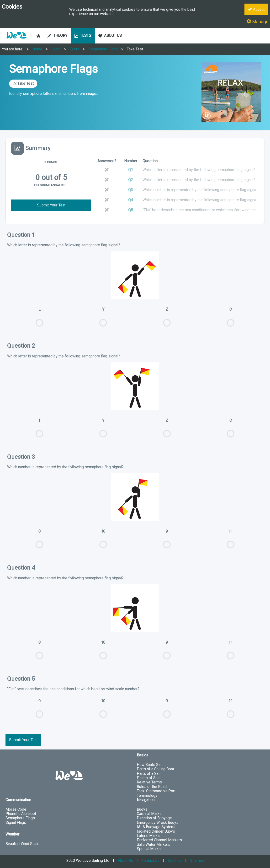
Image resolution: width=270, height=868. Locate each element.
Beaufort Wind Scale (22, 844)
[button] (16, 41)
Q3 (131, 190)
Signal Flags (16, 822)
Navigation (146, 800)
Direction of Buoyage (154, 818)
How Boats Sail (150, 765)
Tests (74, 49)
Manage (257, 22)
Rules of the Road (152, 787)
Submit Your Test (51, 205)
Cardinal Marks (149, 814)
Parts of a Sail (149, 774)
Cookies (175, 860)
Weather (12, 834)
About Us (125, 860)
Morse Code (16, 809)
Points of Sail (148, 778)
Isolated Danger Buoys (156, 831)
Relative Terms (149, 782)
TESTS (83, 35)
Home (37, 49)
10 (103, 541)
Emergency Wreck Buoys (158, 822)
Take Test (135, 49)
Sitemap (197, 860)
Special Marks (149, 849)
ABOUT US (110, 35)
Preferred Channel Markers (159, 840)
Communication (18, 800)
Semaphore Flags (103, 49)
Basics (143, 755)
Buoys (142, 809)
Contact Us (150, 860)
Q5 (131, 210)
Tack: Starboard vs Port (156, 791)
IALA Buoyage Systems (157, 827)
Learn (56, 49)
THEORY (57, 35)
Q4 (131, 200)
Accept (256, 9)
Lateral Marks (148, 836)
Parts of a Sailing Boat (155, 769)
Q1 (131, 170)
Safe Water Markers (154, 844)
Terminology (147, 795)
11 (230, 541)
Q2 (131, 180)
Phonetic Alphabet (21, 814)
